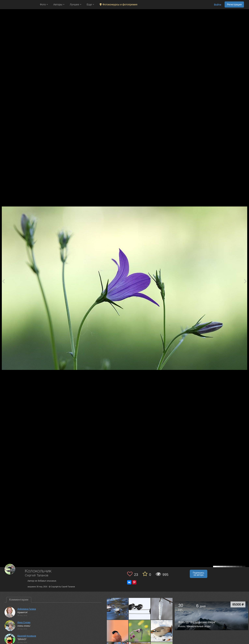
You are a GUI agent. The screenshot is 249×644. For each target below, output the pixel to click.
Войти (218, 5)
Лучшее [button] (76, 4)
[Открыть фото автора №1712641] (140, 609)
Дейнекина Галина (27, 609)
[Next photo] (245, 281)
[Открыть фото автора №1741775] (118, 609)
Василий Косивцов (27, 636)
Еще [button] (90, 4)
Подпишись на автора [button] (199, 574)
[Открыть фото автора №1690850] (118, 631)
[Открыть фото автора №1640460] (162, 631)
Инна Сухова (24, 622)
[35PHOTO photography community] (19, 5)
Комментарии (19, 600)
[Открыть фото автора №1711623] (162, 609)
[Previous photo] (3, 281)
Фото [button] (44, 4)
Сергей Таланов (37, 576)
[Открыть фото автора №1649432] (140, 631)
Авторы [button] (59, 4)
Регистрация (234, 4)
